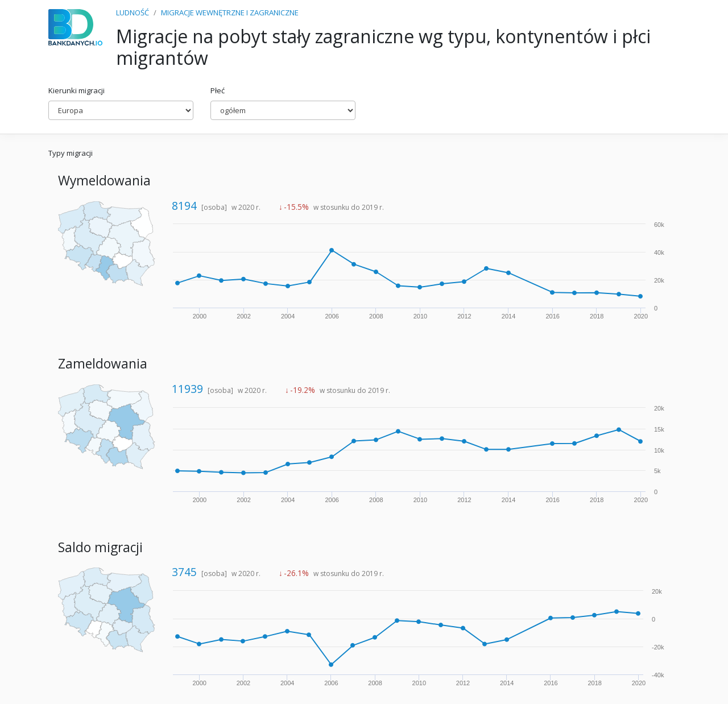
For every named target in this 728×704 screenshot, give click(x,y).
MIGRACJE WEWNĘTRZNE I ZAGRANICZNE (230, 13)
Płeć (218, 90)
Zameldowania (103, 364)
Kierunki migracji (76, 90)
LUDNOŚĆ (133, 13)
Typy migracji (71, 153)
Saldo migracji (100, 547)
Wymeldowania (104, 181)
